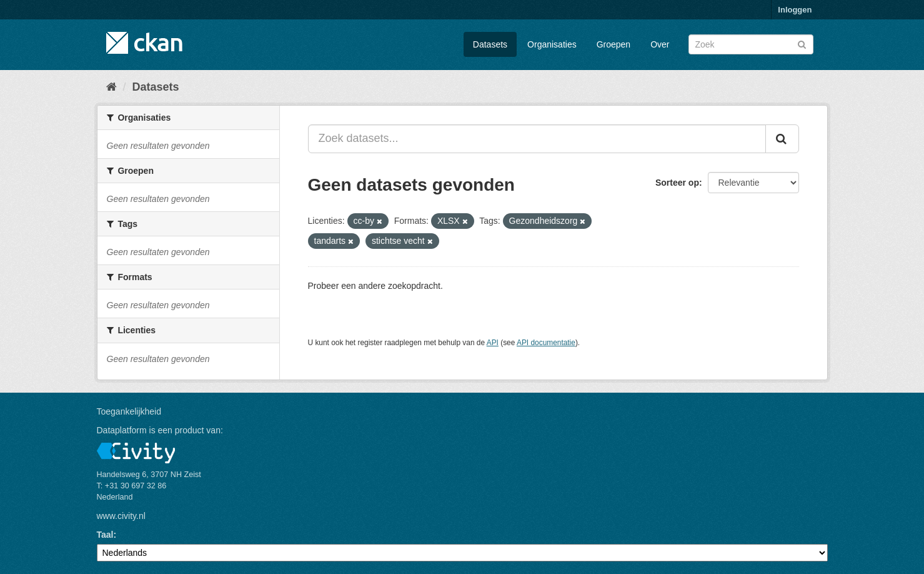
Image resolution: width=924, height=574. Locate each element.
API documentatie (546, 343)
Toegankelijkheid (129, 411)
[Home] (112, 87)
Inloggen (795, 10)
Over (660, 44)
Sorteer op (677, 183)
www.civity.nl (121, 516)
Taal (105, 535)
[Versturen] (802, 43)
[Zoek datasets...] (537, 139)
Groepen (614, 44)
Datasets (490, 44)
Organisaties (552, 44)
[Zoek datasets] (751, 44)
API (493, 343)
